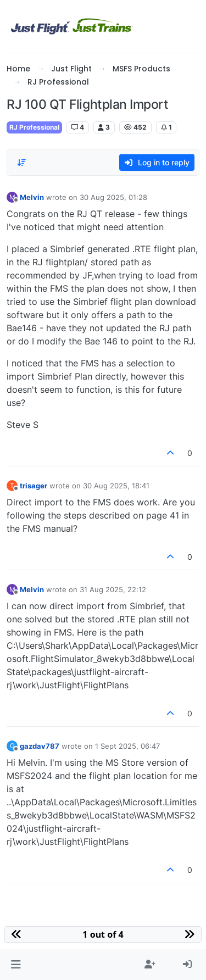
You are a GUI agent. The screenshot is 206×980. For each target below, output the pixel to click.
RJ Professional (34, 127)
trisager (34, 486)
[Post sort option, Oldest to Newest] (21, 163)
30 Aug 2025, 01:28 (113, 197)
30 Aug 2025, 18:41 (116, 486)
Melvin (32, 197)
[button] (16, 965)
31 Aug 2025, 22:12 (113, 589)
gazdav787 (40, 746)
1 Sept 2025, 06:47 (127, 746)
